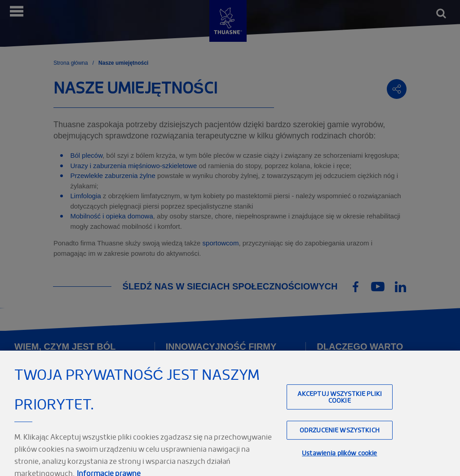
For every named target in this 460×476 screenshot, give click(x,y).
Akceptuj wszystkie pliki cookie (340, 402)
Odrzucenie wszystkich (340, 435)
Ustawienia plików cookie (339, 458)
